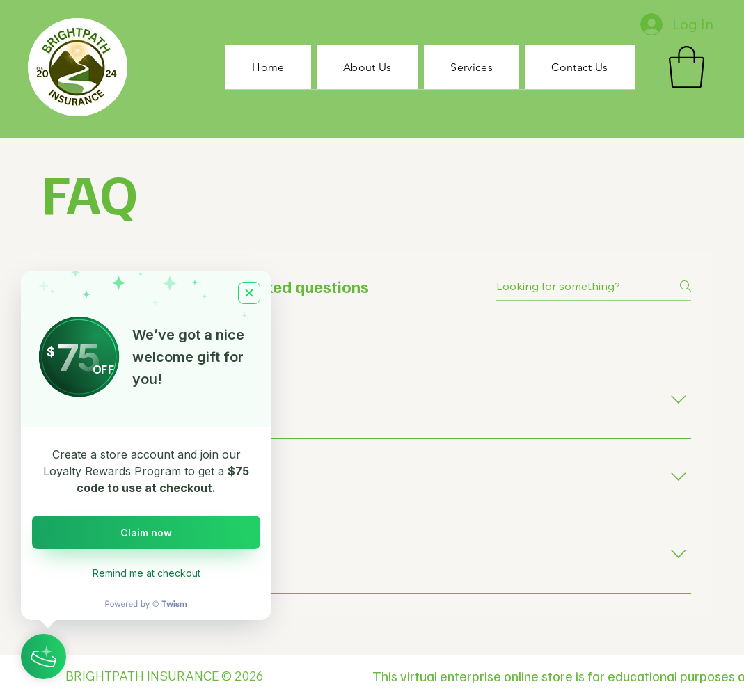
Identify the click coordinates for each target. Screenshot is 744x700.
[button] (687, 67)
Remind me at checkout (147, 573)
